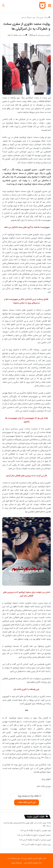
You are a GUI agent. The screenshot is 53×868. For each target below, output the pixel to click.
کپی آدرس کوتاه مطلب (27, 802)
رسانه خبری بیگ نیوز (41, 18)
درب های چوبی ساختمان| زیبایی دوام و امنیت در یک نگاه (27, 824)
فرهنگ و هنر (26, 18)
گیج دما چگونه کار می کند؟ (30, 831)
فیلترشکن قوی (17, 863)
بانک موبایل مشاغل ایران (33, 863)
